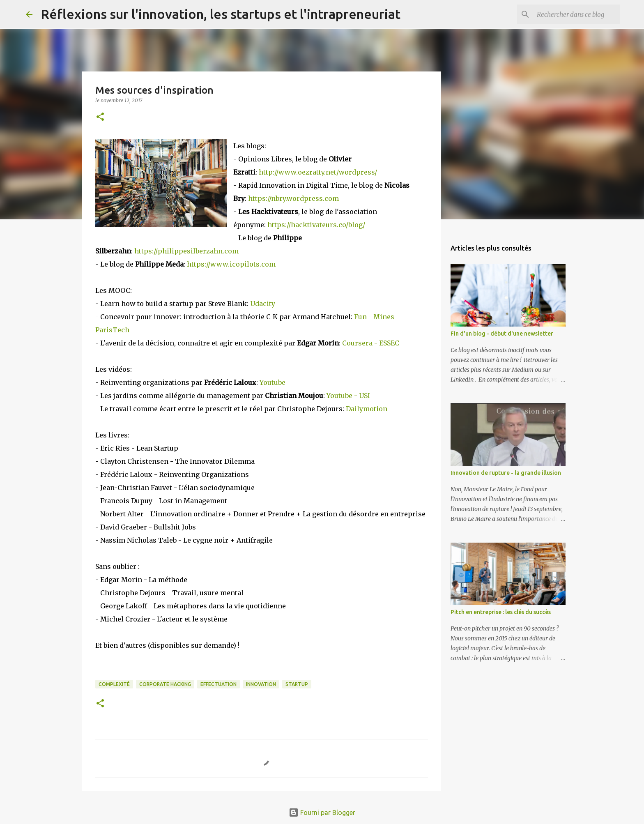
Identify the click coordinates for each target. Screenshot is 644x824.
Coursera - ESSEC (371, 343)
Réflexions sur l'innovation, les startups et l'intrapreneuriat (221, 14)
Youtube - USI (348, 396)
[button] (100, 117)
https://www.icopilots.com (231, 264)
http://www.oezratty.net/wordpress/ (318, 172)
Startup (297, 684)
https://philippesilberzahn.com (186, 251)
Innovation (261, 684)
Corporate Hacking (165, 684)
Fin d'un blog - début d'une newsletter (502, 334)
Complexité (114, 684)
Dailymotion (367, 409)
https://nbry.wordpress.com (293, 198)
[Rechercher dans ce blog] (577, 14)
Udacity (263, 304)
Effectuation (218, 684)
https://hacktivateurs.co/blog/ (316, 225)
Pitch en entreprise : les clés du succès (501, 612)
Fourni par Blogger (322, 812)
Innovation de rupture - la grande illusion (506, 473)
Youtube (273, 382)
